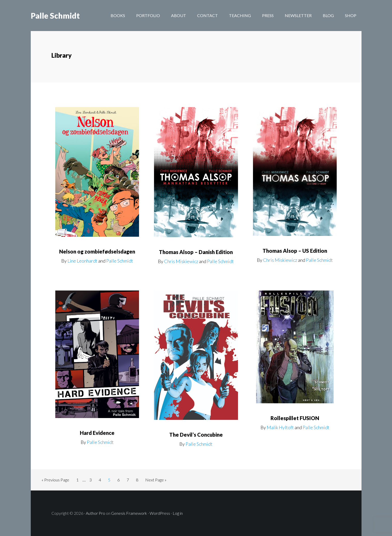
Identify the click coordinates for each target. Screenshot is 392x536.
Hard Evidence (97, 433)
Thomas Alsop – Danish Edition (196, 252)
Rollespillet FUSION (295, 418)
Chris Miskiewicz (181, 261)
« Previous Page (55, 481)
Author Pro (95, 513)
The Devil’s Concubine (196, 435)
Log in (178, 513)
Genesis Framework (129, 513)
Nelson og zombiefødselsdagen (97, 251)
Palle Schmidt (55, 16)
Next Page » (156, 481)
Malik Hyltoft (280, 427)
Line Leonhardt (82, 261)
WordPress (160, 513)
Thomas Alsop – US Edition (295, 251)
